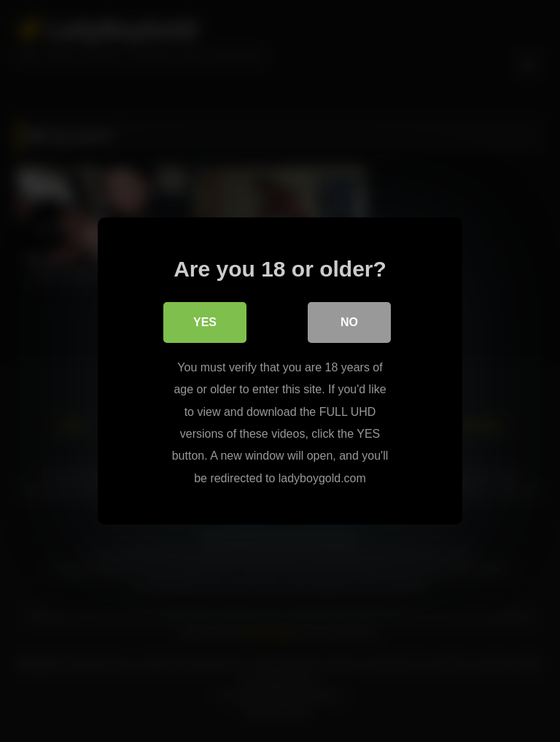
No (349, 323)
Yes (205, 323)
